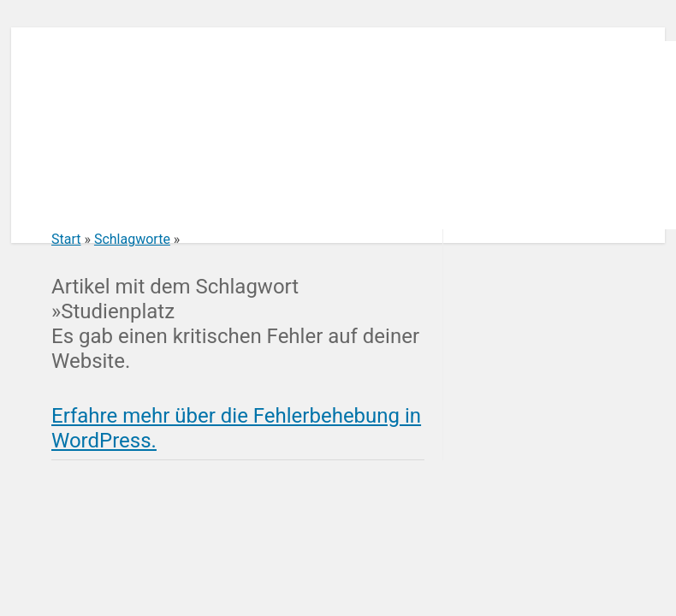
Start (66, 239)
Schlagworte (132, 239)
